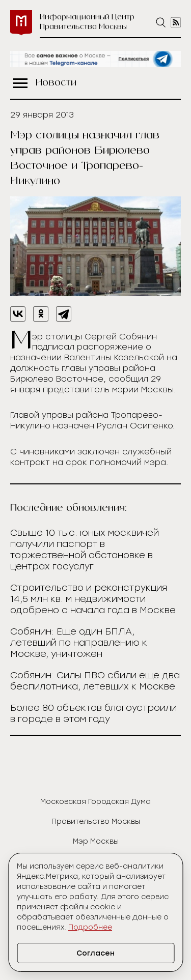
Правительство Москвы (96, 822)
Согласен (95, 953)
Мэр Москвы (96, 841)
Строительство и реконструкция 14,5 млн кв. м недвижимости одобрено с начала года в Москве (93, 599)
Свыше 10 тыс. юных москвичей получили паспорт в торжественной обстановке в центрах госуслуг (85, 550)
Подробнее (90, 927)
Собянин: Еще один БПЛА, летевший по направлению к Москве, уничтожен (79, 643)
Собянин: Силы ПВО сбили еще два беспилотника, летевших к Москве (95, 681)
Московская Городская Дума (95, 802)
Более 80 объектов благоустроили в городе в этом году (93, 713)
